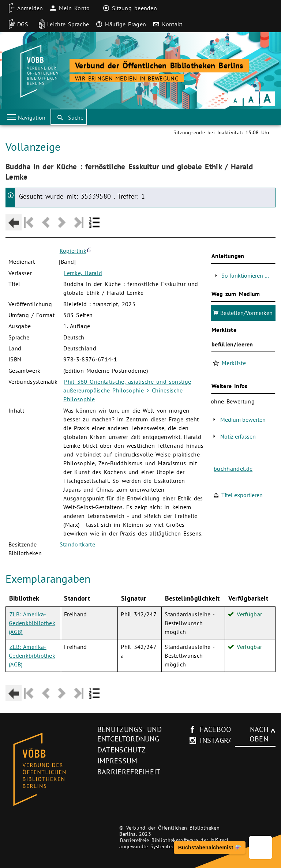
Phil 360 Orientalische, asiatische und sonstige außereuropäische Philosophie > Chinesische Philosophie (127, 390)
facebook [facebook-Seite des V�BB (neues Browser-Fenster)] (218, 729)
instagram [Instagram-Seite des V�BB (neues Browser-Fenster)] (219, 740)
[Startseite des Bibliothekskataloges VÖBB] (49, 770)
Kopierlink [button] (73, 251)
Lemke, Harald (83, 273)
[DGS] (16, 24)
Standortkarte (77, 544)
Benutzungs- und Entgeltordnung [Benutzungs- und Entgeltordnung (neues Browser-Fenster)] (130, 734)
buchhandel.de (233, 469)
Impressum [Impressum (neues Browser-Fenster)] (117, 761)
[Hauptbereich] (140, 417)
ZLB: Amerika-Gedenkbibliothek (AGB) (32, 623)
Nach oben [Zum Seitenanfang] (259, 734)
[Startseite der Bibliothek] (38, 71)
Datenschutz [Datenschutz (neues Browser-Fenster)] (122, 750)
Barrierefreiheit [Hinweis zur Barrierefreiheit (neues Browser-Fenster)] (129, 772)
